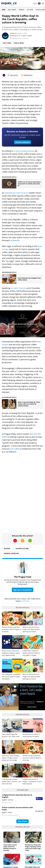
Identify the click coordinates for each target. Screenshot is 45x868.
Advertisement (41, 309)
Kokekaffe (15, 240)
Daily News (12, 10)
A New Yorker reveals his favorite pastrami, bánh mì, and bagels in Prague (31, 653)
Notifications (27, 75)
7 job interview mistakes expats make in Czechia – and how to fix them (11, 782)
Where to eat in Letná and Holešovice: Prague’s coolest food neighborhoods (11, 653)
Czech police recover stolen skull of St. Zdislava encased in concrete (10, 848)
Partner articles (22, 715)
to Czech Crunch (18, 288)
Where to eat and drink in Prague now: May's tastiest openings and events (31, 629)
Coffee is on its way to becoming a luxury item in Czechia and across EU (29, 184)
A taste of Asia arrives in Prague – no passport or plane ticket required (32, 782)
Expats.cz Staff (22, 33)
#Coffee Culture (22, 549)
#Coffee (7, 549)
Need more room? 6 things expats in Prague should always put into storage (10, 758)
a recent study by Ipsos (24, 151)
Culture (30, 10)
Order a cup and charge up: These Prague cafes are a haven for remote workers (29, 404)
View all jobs (22, 821)
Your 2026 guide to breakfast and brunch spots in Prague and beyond (11, 677)
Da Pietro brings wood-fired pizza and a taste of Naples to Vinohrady (11, 629)
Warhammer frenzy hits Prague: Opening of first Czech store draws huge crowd (33, 848)
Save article (13, 75)
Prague (21, 10)
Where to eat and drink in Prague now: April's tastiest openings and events (31, 677)
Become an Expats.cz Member (22, 131)
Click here (25, 601)
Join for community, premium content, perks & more (22, 136)
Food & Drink (19, 43)
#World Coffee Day (11, 553)
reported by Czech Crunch (16, 193)
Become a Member (22, 142)
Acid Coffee (14, 449)
